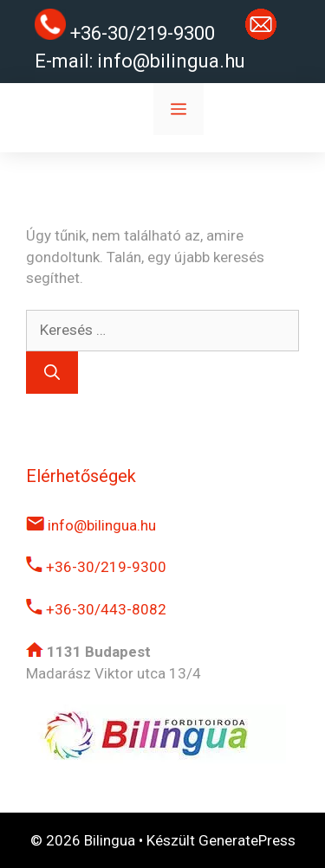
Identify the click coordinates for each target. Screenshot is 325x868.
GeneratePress (247, 840)
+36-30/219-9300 (96, 567)
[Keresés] (52, 373)
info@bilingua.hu (171, 61)
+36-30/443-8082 (96, 609)
